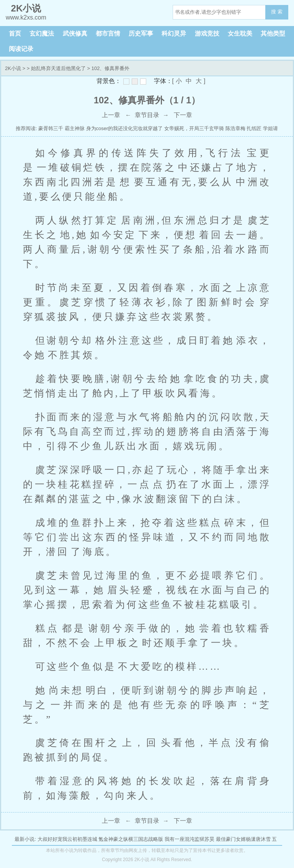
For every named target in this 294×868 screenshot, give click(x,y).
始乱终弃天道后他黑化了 (58, 68)
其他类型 (273, 33)
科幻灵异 (174, 33)
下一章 (183, 115)
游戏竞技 (207, 33)
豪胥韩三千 (51, 128)
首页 (15, 33)
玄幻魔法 (42, 33)
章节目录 (147, 115)
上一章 (111, 115)
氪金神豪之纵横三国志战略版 (131, 839)
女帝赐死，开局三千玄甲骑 (194, 128)
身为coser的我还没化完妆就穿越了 (125, 128)
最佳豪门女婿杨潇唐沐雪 (243, 839)
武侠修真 (75, 33)
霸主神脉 (75, 128)
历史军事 (141, 33)
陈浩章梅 (235, 128)
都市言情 (108, 33)
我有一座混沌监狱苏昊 (189, 839)
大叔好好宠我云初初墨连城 (67, 839)
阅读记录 (21, 49)
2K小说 (13, 68)
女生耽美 (240, 33)
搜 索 (277, 12)
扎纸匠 (254, 128)
